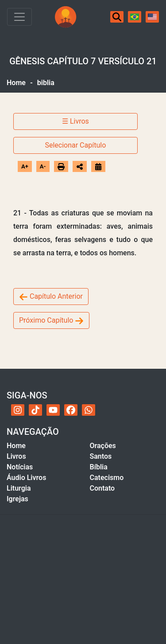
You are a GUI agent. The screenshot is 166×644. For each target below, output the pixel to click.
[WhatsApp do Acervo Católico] (89, 410)
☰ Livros (75, 121)
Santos (101, 456)
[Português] (135, 17)
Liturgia (19, 488)
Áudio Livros (26, 478)
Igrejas (17, 499)
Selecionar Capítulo (75, 145)
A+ (25, 166)
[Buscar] (117, 17)
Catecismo (107, 478)
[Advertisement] (83, 579)
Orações (103, 446)
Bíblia (99, 467)
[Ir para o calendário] (98, 166)
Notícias (20, 467)
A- (43, 166)
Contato (102, 488)
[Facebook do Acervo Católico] (71, 410)
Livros (16, 456)
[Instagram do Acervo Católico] (18, 410)
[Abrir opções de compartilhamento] (80, 167)
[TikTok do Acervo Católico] (35, 410)
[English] (152, 17)
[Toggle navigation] (19, 17)
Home (16, 83)
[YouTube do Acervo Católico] (53, 410)
